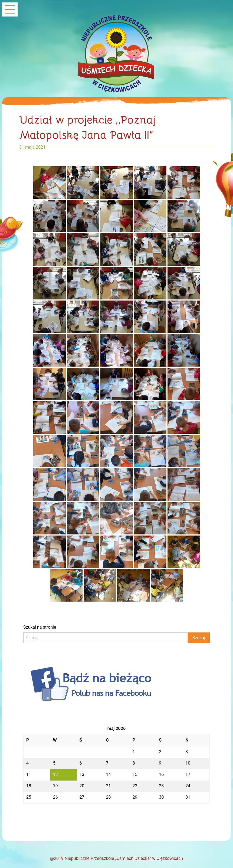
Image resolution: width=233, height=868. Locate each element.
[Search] (106, 638)
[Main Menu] (10, 10)
